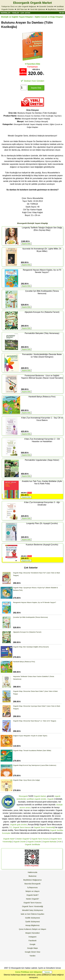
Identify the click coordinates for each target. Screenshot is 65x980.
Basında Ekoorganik (32, 884)
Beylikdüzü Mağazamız (32, 880)
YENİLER (15, 13)
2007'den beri (22, 9)
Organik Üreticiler (34, 842)
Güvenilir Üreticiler (46, 6)
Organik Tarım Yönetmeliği (44, 827)
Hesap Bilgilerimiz (32, 925)
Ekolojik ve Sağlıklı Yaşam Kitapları (17, 17)
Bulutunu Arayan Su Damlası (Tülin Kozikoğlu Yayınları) (40, 116)
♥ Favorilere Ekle (33, 64)
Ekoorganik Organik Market (32, 3)
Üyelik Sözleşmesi (33, 922)
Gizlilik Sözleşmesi (32, 918)
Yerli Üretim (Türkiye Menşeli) (36, 121)
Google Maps (32, 948)
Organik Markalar (50, 842)
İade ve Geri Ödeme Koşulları (33, 914)
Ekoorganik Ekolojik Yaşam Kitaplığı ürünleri (31, 124)
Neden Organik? (23, 839)
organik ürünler (40, 799)
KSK (60, 842)
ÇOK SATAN (25, 13)
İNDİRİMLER (5, 13)
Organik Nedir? (9, 839)
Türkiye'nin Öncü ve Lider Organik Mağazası (19, 6)
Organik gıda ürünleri (18, 825)
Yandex (33, 956)
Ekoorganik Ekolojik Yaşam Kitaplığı (36, 119)
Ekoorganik (23, 796)
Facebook (33, 940)
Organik (50, 799)
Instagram (32, 937)
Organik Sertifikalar (33, 844)
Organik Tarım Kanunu (40, 839)
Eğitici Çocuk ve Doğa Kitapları (49, 17)
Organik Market (40, 796)
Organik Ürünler (20, 842)
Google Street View (32, 952)
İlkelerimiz (32, 876)
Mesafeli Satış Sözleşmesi (32, 910)
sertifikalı (30, 799)
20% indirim (23, 72)
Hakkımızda (32, 872)
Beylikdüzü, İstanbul (56, 9)
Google (32, 944)
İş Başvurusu (32, 887)
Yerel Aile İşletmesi (38, 9)
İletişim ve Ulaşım (33, 891)
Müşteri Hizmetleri (32, 933)
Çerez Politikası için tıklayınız (29, 972)
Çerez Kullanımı (25, 929)
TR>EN (62, 13)
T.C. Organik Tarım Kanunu (20, 827)
